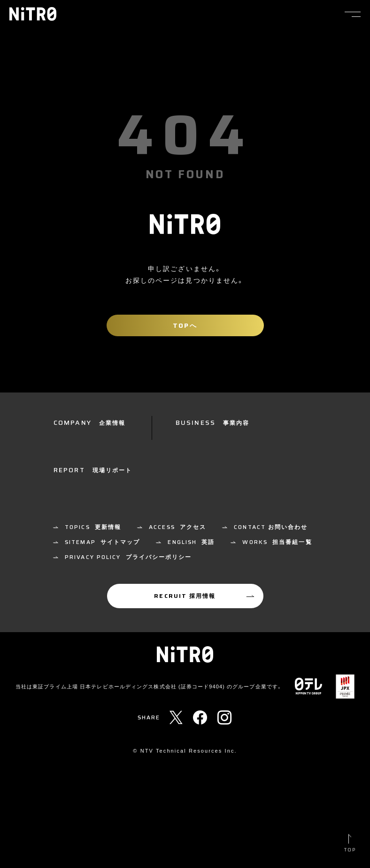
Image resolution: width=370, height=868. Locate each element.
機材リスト (296, 487)
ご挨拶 (75, 485)
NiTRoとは (83, 444)
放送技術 (200, 464)
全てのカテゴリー (91, 542)
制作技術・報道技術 (181, 542)
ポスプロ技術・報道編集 (100, 563)
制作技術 (200, 444)
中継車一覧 (252, 487)
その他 (75, 584)
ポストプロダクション (281, 444)
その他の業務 (268, 464)
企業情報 (78, 464)
